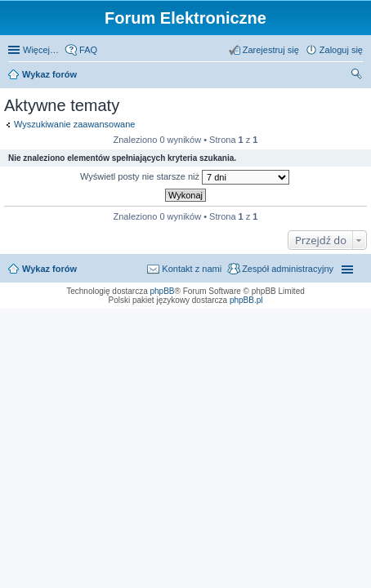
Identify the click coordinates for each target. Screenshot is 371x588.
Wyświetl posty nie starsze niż (185, 177)
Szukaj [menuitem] (357, 76)
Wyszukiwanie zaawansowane (74, 124)
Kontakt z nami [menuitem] (192, 269)
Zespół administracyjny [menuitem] (288, 269)
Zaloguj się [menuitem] (341, 50)
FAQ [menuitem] (88, 50)
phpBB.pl (246, 300)
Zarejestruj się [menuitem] (271, 50)
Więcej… (41, 50)
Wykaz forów (49, 74)
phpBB (163, 291)
